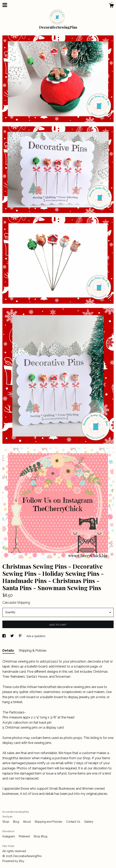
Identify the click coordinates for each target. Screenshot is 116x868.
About (27, 822)
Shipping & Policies (33, 651)
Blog (16, 822)
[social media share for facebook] (4, 636)
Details (9, 651)
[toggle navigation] (5, 5)
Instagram (9, 836)
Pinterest (25, 836)
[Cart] (111, 6)
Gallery (89, 822)
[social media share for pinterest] (21, 636)
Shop (6, 822)
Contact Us (74, 822)
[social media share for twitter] (12, 636)
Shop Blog (40, 836)
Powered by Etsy (13, 861)
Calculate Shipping (16, 603)
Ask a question (36, 636)
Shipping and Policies (49, 822)
